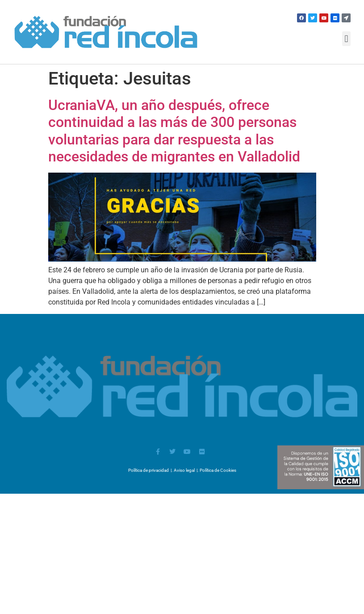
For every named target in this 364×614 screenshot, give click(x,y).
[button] (346, 39)
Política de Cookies (218, 470)
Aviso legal (184, 470)
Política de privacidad (149, 470)
